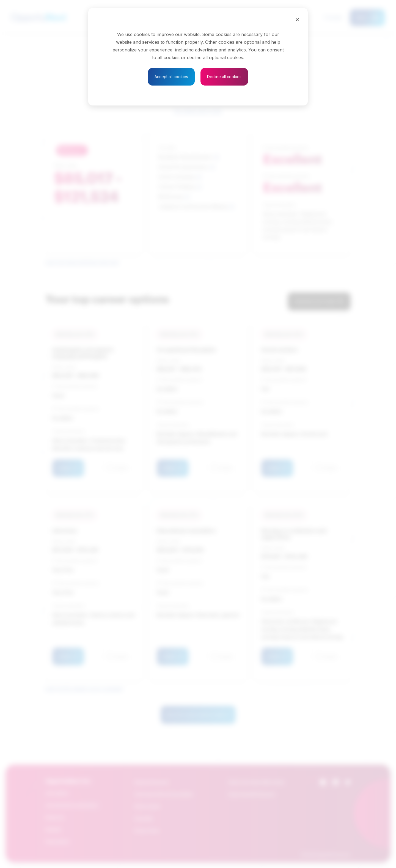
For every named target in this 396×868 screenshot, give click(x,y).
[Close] (297, 19)
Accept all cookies (171, 77)
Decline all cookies (224, 77)
